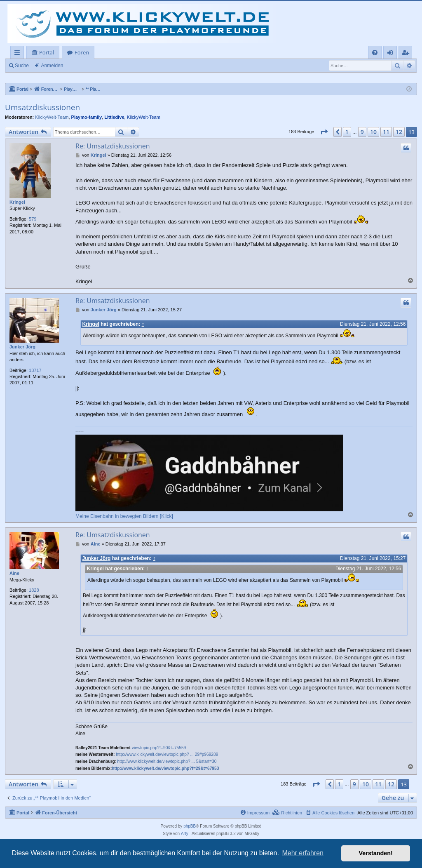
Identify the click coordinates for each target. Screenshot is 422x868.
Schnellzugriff (19, 54)
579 (33, 219)
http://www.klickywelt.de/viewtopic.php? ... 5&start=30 (167, 761)
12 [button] (399, 132)
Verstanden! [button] (376, 853)
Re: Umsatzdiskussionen (113, 146)
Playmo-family (87, 117)
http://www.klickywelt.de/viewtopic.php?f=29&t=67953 (165, 768)
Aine (14, 573)
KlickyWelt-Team (52, 117)
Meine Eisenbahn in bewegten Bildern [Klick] (124, 516)
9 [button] (362, 132)
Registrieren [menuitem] (407, 54)
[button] (324, 132)
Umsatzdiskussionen (42, 107)
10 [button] (373, 132)
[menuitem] (375, 53)
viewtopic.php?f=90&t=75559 (159, 748)
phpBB (190, 827)
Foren (82, 52)
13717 (35, 370)
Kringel (17, 202)
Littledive (114, 117)
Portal (47, 52)
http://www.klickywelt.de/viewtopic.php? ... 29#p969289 (167, 755)
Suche (22, 66)
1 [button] (347, 132)
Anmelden (52, 66)
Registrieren (89, 66)
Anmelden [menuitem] (392, 54)
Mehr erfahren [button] (303, 853)
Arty (185, 834)
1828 (34, 590)
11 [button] (386, 132)
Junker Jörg (22, 347)
